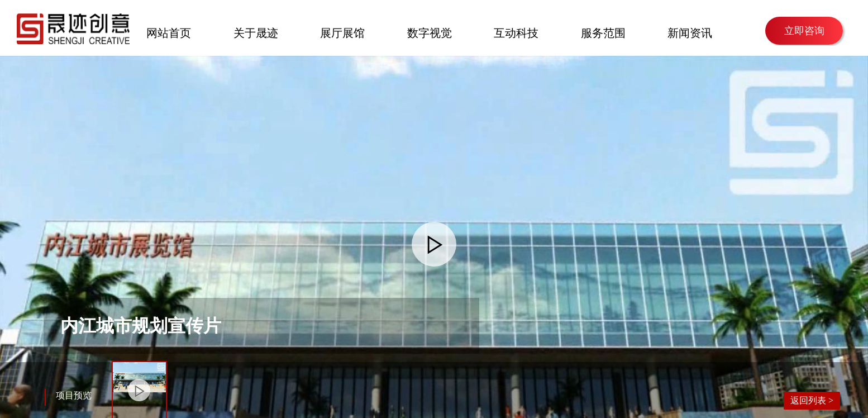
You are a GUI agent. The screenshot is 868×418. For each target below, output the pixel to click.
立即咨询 (804, 31)
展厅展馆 (342, 32)
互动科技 (516, 32)
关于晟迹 (256, 32)
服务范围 (603, 32)
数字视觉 (430, 32)
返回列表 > (812, 400)
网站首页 (169, 32)
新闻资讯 (690, 32)
